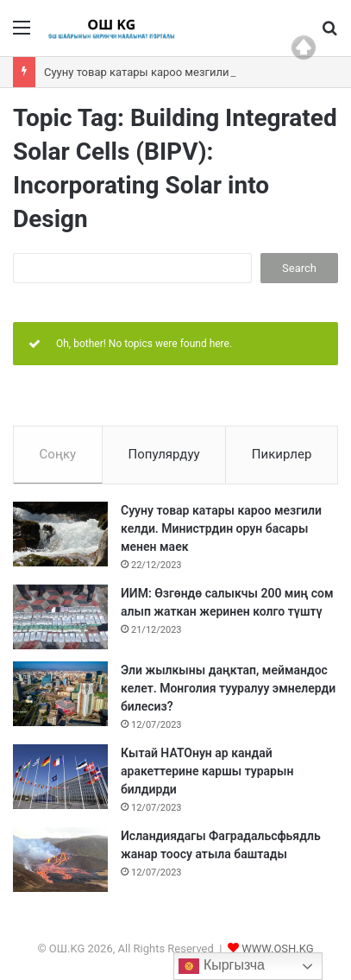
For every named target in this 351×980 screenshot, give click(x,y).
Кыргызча (222, 966)
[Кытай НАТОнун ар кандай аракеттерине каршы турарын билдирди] (60, 777)
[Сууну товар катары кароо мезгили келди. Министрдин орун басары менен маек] (60, 534)
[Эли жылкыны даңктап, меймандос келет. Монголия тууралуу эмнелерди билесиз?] (60, 694)
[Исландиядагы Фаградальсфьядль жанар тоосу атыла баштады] (60, 860)
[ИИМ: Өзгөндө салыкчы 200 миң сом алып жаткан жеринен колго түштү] (60, 617)
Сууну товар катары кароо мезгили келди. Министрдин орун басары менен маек (221, 528)
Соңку (58, 454)
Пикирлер (282, 454)
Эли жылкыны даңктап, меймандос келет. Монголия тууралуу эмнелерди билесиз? (228, 688)
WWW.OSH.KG (277, 948)
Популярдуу (163, 454)
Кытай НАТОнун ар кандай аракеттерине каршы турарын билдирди (207, 771)
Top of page (304, 47)
